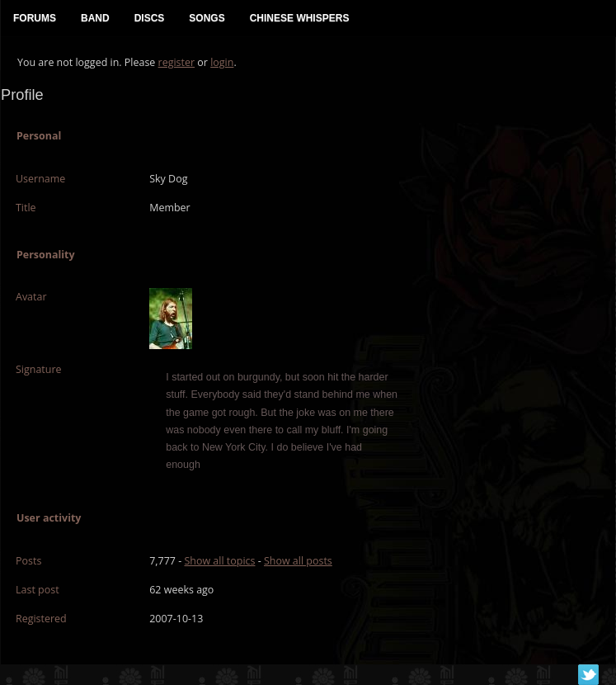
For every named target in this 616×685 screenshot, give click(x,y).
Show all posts (298, 561)
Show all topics (219, 561)
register (177, 62)
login (222, 62)
